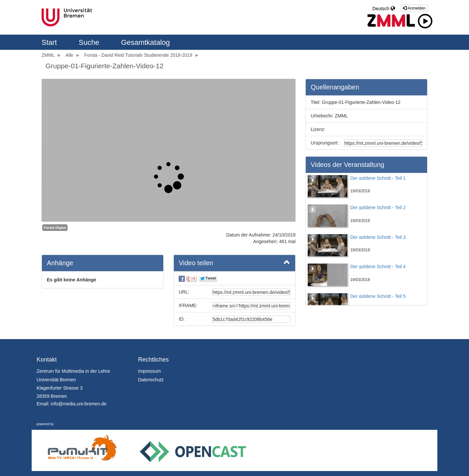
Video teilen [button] (234, 263)
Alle (70, 55)
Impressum (150, 371)
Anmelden (414, 8)
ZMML (49, 55)
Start (50, 42)
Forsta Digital (55, 228)
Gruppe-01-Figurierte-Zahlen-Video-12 (105, 66)
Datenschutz (151, 380)
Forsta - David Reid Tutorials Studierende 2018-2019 (139, 55)
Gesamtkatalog (145, 42)
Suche (90, 42)
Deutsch (384, 9)
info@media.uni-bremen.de (79, 404)
